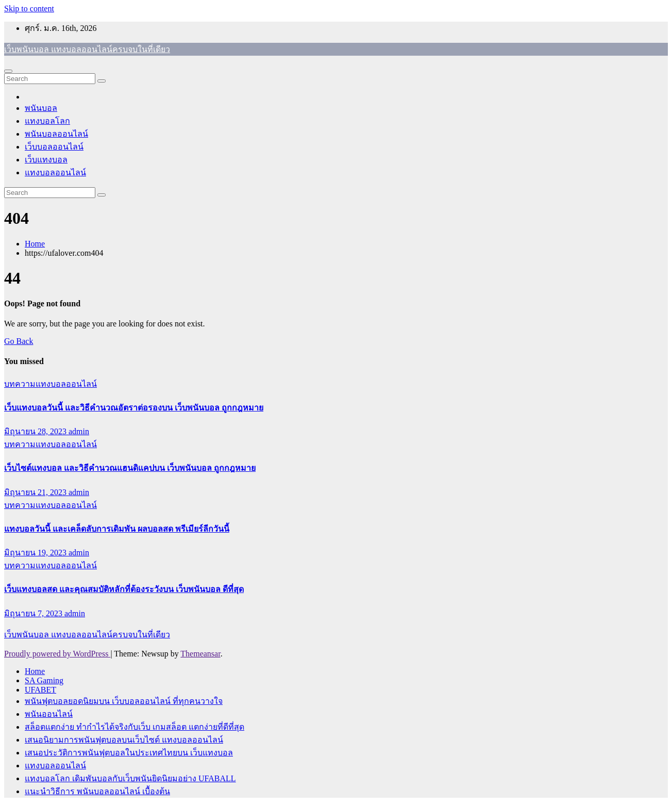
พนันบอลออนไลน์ (56, 134)
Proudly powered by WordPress (57, 654)
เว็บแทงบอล (46, 160)
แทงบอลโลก (47, 121)
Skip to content (29, 9)
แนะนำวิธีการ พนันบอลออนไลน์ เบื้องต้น (97, 791)
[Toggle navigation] (8, 71)
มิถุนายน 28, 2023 (36, 431)
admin (79, 431)
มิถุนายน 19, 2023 (36, 553)
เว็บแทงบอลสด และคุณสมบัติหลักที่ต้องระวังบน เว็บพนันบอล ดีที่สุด (124, 589)
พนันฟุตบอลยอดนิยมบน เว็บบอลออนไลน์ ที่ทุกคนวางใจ (124, 701)
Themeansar (200, 654)
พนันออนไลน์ (49, 714)
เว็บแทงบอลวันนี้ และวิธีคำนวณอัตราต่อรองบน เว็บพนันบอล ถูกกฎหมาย (134, 408)
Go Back (19, 341)
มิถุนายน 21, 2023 (36, 492)
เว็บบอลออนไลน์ (54, 147)
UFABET (40, 690)
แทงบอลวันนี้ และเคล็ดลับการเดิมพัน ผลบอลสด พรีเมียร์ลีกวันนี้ (117, 529)
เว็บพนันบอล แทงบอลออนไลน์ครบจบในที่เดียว (87, 49)
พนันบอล (41, 108)
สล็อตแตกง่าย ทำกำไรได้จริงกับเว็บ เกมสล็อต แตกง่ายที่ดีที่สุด (135, 727)
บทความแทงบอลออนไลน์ (51, 384)
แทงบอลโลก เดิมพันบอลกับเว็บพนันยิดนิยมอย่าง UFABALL (130, 778)
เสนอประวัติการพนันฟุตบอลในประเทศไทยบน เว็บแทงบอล (129, 753)
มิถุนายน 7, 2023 (34, 613)
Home (35, 244)
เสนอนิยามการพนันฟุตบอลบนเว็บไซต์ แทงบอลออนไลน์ (124, 740)
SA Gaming (44, 680)
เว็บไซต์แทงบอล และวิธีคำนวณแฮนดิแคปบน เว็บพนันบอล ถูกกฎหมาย (130, 468)
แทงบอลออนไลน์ (55, 172)
